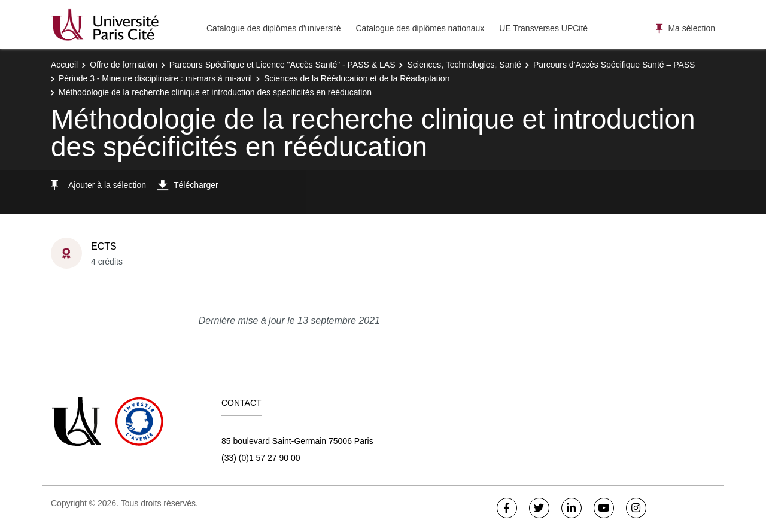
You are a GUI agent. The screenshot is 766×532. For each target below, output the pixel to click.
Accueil (64, 65)
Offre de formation (124, 65)
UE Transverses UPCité (543, 28)
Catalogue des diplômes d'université (273, 28)
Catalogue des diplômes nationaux (420, 28)
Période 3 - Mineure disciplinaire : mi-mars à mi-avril (155, 78)
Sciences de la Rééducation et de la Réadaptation (357, 78)
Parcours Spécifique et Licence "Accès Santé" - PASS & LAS (282, 65)
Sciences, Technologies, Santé (464, 65)
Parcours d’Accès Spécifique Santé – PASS (614, 65)
